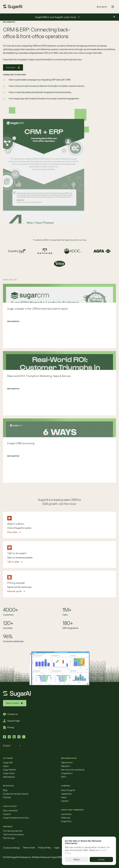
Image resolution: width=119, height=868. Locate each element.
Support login (14, 721)
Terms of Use (29, 848)
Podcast (7, 797)
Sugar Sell (8, 762)
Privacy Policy (44, 848)
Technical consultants (13, 834)
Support (7, 814)
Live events (66, 814)
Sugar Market (9, 770)
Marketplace (9, 777)
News (64, 797)
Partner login (9, 838)
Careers (65, 801)
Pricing (11, 727)
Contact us (12, 714)
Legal (57, 848)
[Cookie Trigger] (11, 848)
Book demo (102, 7)
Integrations (67, 773)
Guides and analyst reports (16, 794)
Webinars (66, 818)
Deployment (67, 762)
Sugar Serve (9, 773)
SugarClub (66, 821)
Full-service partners (13, 831)
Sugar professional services (16, 818)
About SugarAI (68, 790)
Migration (66, 766)
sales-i (6, 766)
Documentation (10, 810)
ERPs (64, 777)
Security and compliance (73, 770)
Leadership (66, 794)
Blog (5, 790)
